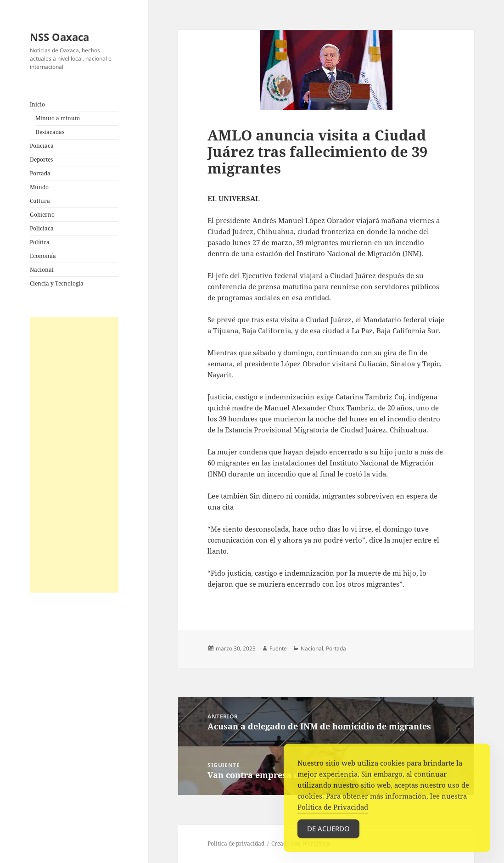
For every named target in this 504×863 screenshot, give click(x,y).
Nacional (42, 270)
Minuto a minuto (58, 118)
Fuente (278, 648)
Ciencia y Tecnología (57, 283)
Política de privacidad (236, 843)
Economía (43, 256)
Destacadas (50, 132)
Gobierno (42, 215)
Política (40, 242)
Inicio (37, 104)
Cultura (40, 201)
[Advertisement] (74, 455)
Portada (40, 173)
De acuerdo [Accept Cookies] (328, 831)
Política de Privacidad (333, 809)
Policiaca (42, 146)
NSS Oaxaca (59, 37)
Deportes (41, 160)
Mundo (39, 187)
